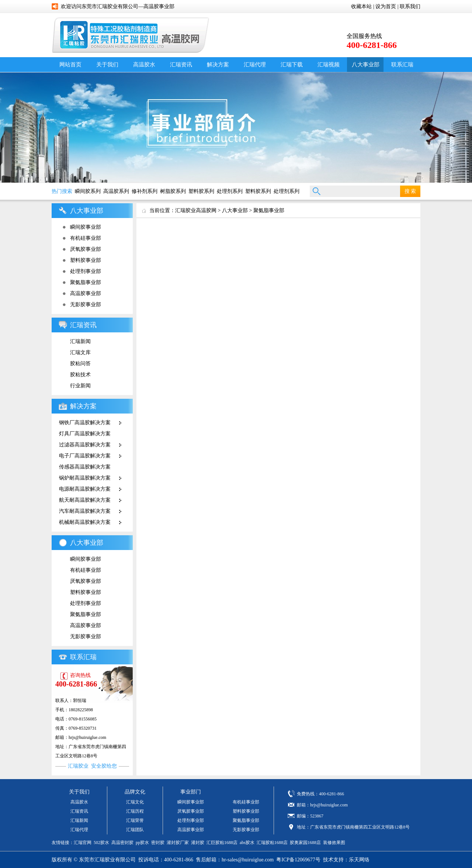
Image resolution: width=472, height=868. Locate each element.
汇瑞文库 (80, 352)
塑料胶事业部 (86, 260)
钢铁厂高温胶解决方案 (85, 423)
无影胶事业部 (86, 305)
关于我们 (107, 65)
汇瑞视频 (329, 65)
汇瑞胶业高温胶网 (196, 210)
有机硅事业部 (86, 238)
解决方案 (218, 65)
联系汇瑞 (402, 65)
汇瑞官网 (83, 843)
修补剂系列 (145, 191)
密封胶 (158, 843)
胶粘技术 (80, 375)
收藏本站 (361, 6)
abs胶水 (247, 843)
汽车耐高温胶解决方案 (85, 511)
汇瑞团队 (135, 830)
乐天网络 (359, 860)
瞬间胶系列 (88, 191)
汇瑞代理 (255, 65)
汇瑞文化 (135, 802)
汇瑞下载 (292, 65)
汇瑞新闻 (80, 341)
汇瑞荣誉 (135, 820)
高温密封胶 (122, 843)
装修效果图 (334, 843)
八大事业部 (366, 65)
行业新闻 (80, 386)
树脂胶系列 (173, 191)
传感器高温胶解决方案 (85, 467)
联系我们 (410, 6)
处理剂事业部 (86, 271)
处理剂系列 (230, 191)
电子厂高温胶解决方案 (85, 456)
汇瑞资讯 (181, 65)
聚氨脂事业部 (86, 282)
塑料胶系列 (201, 191)
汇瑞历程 (135, 811)
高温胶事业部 (86, 293)
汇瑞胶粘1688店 (272, 843)
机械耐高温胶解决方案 (85, 522)
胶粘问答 (80, 364)
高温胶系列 (116, 191)
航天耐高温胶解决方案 (85, 500)
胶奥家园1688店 (305, 843)
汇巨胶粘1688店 (222, 843)
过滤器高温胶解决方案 (85, 445)
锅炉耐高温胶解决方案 (85, 478)
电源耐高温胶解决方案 (85, 489)
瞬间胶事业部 (86, 227)
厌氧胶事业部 (86, 249)
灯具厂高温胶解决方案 (85, 434)
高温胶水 (144, 65)
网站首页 (70, 65)
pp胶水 (142, 843)
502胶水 (101, 843)
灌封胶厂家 (178, 843)
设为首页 (386, 6)
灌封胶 (198, 843)
